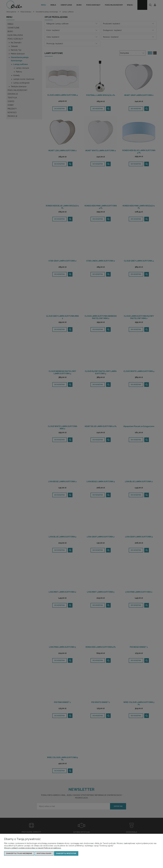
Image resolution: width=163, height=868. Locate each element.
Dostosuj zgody (44, 853)
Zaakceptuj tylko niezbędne (19, 853)
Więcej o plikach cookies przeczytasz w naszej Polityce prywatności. (33, 848)
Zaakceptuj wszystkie (66, 853)
